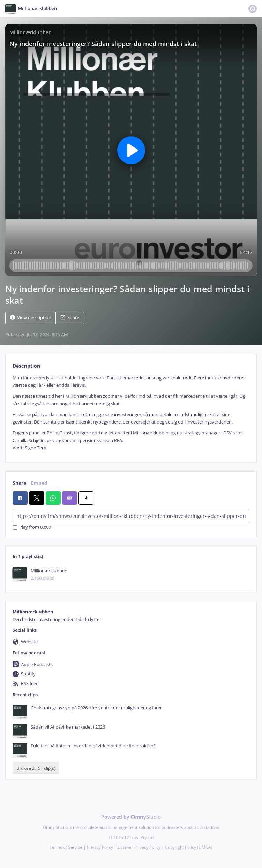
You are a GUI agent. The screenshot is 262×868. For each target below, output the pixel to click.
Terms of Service (66, 847)
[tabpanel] (131, 413)
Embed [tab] (39, 483)
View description (31, 317)
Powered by (131, 817)
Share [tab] (19, 483)
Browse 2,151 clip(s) (36, 768)
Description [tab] (26, 366)
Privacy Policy (100, 847)
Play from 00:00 (32, 527)
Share (70, 317)
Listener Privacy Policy (139, 847)
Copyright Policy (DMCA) (189, 847)
